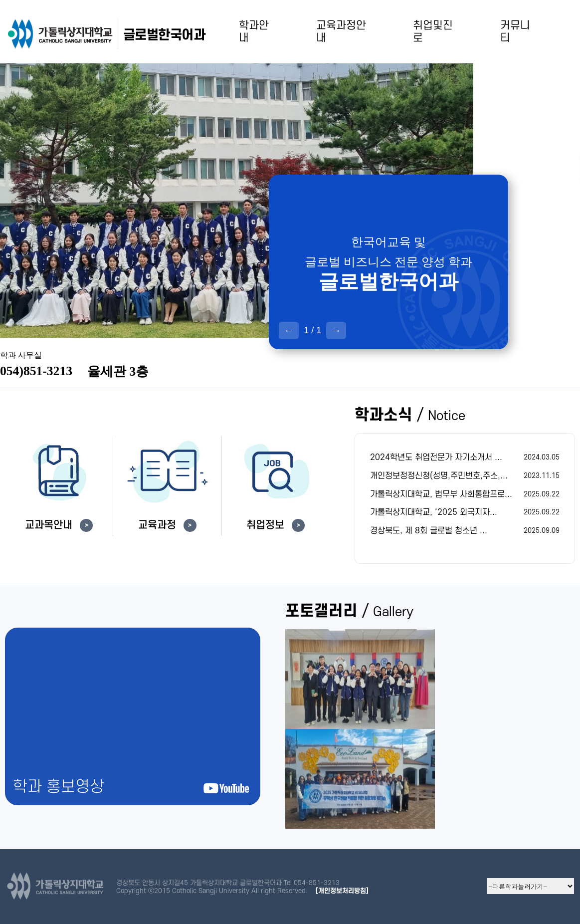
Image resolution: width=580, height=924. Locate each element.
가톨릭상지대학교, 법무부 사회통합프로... (441, 494)
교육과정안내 (341, 32)
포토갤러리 (349, 611)
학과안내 (254, 32)
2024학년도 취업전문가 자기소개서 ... (436, 458)
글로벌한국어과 (164, 35)
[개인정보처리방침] (342, 891)
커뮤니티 (515, 32)
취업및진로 (433, 32)
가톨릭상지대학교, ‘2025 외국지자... (434, 512)
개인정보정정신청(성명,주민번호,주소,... (439, 476)
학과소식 (410, 415)
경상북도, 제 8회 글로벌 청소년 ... (429, 531)
